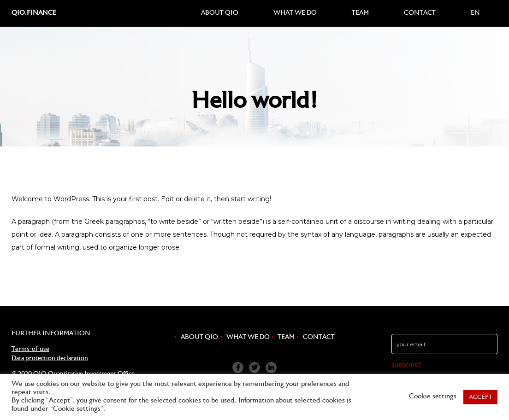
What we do (295, 13)
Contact (420, 13)
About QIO (220, 13)
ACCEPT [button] (480, 397)
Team (360, 13)
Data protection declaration (50, 359)
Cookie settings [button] (433, 397)
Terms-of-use (30, 350)
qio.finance (34, 13)
